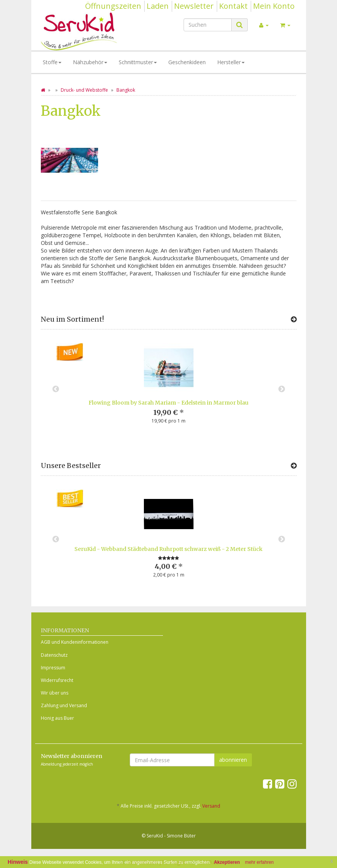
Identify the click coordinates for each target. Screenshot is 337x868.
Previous (56, 389)
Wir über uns (55, 693)
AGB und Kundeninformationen (75, 642)
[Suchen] (208, 25)
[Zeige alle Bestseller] (294, 466)
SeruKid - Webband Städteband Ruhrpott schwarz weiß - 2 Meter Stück (168, 549)
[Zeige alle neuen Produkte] (294, 319)
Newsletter (194, 6)
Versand (211, 806)
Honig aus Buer (57, 718)
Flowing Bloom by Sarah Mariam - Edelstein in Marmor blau (168, 403)
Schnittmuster (138, 62)
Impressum (53, 668)
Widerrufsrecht (57, 680)
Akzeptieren (227, 862)
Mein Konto (274, 6)
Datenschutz (54, 655)
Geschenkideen (187, 62)
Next (282, 389)
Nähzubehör (90, 62)
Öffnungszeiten (113, 6)
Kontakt (233, 6)
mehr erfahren (259, 862)
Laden (158, 6)
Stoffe (52, 62)
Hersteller (231, 62)
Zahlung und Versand (64, 705)
